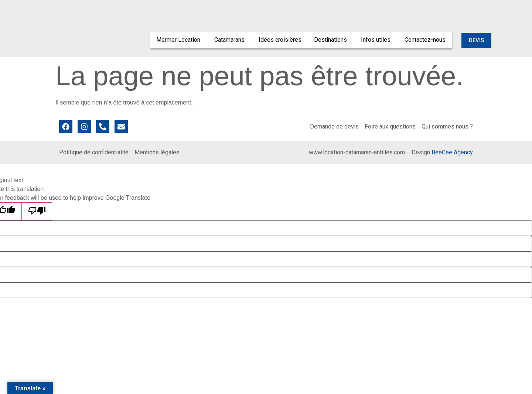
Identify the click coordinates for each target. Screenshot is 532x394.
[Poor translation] (37, 211)
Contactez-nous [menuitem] (425, 40)
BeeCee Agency (452, 152)
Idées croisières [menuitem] (280, 40)
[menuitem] (179, 40)
